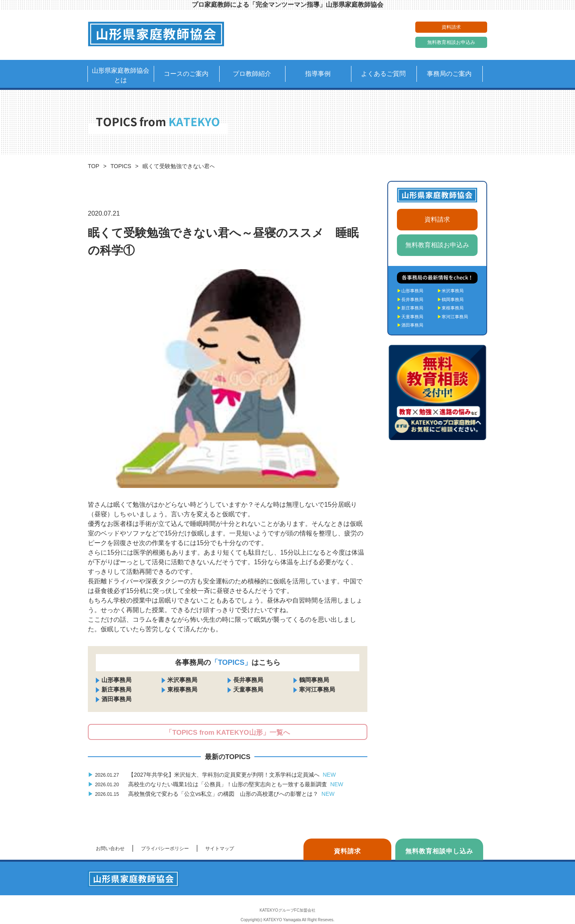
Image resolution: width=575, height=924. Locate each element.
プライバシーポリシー (165, 849)
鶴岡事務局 (314, 680)
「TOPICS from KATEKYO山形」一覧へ (227, 733)
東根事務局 (182, 689)
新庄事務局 (116, 689)
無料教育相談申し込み (439, 851)
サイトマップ (220, 849)
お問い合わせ (110, 849)
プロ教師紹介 (252, 74)
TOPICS (121, 166)
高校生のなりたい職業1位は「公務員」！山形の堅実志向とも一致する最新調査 (216, 784)
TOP (94, 166)
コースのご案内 (186, 74)
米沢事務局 (182, 680)
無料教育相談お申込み (451, 42)
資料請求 (451, 27)
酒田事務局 (116, 699)
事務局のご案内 (449, 74)
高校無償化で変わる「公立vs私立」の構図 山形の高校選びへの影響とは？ (211, 794)
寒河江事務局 (317, 689)
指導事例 (318, 74)
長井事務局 (248, 680)
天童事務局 (248, 689)
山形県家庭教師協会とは (121, 75)
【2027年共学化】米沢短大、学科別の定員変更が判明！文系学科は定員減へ (212, 775)
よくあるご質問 (383, 74)
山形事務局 (116, 680)
